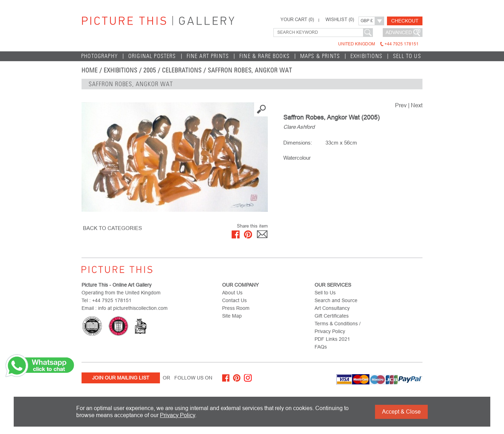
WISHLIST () (340, 20)
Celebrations (182, 70)
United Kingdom (378, 44)
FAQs (321, 347)
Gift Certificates (332, 316)
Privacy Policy (177, 415)
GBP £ (367, 21)
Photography (99, 56)
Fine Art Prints (208, 56)
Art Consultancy (332, 308)
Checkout (405, 21)
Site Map (232, 316)
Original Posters (152, 56)
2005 (150, 70)
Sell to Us (407, 56)
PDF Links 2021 (332, 339)
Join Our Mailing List (121, 378)
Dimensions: (298, 143)
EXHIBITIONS (366, 56)
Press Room (236, 308)
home (90, 70)
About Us (232, 293)
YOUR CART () (297, 20)
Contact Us (234, 300)
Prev (401, 105)
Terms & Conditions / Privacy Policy (338, 327)
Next (417, 105)
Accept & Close (401, 412)
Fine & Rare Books (264, 56)
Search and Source (336, 300)
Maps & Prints (320, 56)
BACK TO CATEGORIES (112, 228)
